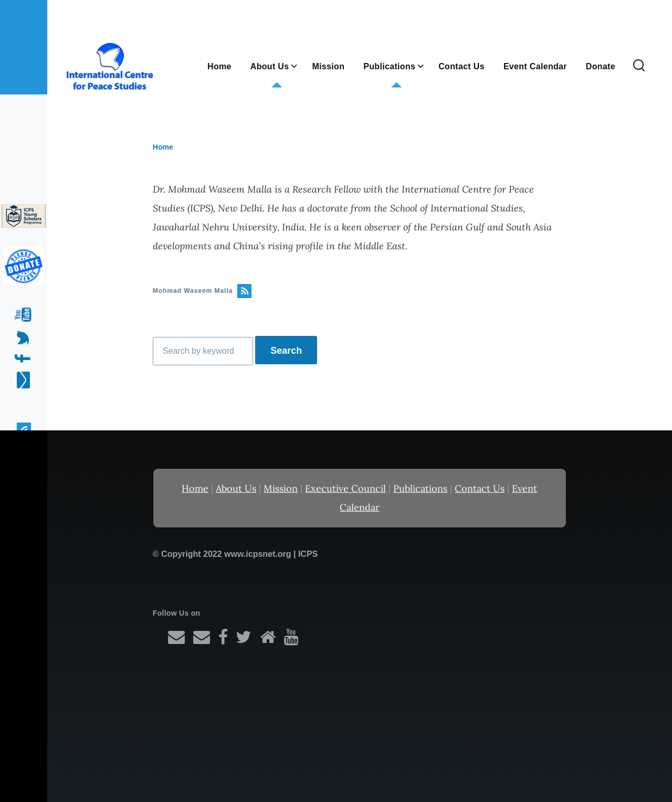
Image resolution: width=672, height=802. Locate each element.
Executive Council (345, 488)
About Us (236, 488)
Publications (420, 488)
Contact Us (480, 488)
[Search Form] (639, 66)
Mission (281, 488)
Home (163, 147)
